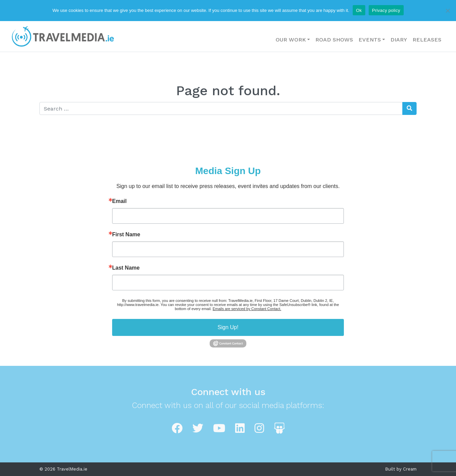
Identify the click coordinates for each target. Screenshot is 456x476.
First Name (126, 235)
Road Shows (334, 40)
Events (370, 40)
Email (119, 201)
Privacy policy (386, 10)
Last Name (126, 268)
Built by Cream (401, 469)
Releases (427, 40)
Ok (359, 10)
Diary (399, 40)
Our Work (291, 40)
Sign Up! (228, 327)
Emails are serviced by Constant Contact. (247, 309)
